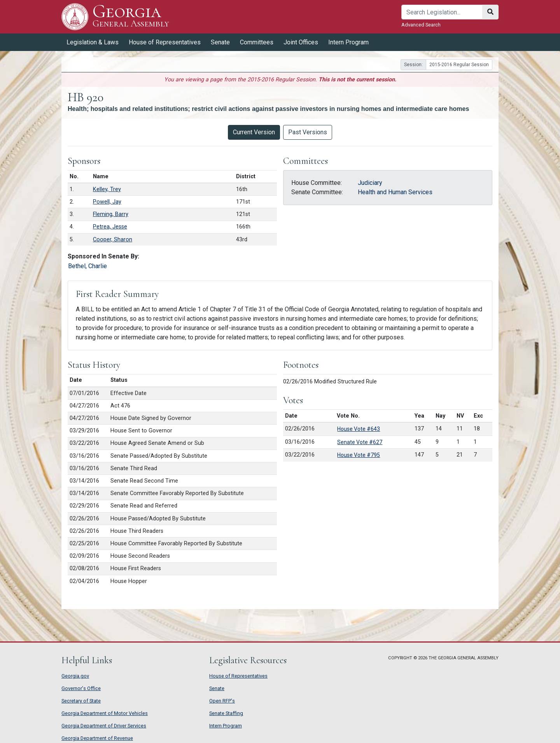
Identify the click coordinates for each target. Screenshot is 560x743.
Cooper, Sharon (113, 240)
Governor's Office (81, 688)
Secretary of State (81, 701)
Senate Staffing (226, 713)
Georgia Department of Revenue (97, 738)
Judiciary (370, 183)
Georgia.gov (75, 676)
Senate (220, 42)
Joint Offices (301, 42)
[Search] (442, 12)
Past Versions (308, 132)
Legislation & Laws (93, 42)
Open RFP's (222, 701)
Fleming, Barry (111, 214)
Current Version (254, 132)
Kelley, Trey (107, 189)
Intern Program (348, 42)
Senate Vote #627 (360, 442)
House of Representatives (165, 42)
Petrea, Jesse (110, 227)
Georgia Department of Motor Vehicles (105, 713)
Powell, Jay (107, 202)
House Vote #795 (359, 455)
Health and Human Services (395, 192)
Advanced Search (421, 25)
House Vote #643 (359, 429)
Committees (257, 42)
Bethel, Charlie (87, 266)
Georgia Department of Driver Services (104, 726)
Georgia (131, 17)
